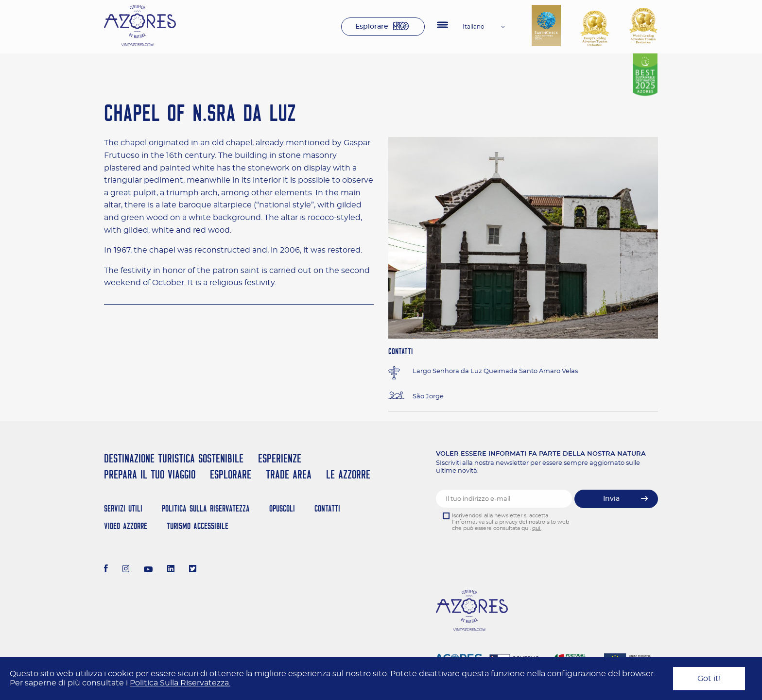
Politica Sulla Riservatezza (206, 508)
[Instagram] (126, 570)
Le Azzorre (348, 474)
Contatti (327, 508)
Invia (611, 499)
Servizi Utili (123, 508)
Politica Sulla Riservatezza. (180, 683)
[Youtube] (148, 570)
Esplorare (372, 27)
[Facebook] (106, 570)
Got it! (709, 679)
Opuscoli (282, 508)
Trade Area (289, 474)
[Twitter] (193, 570)
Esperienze (280, 458)
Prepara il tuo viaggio (150, 474)
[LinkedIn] (171, 570)
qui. (537, 528)
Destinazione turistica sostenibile (174, 458)
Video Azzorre (126, 526)
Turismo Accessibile (198, 526)
